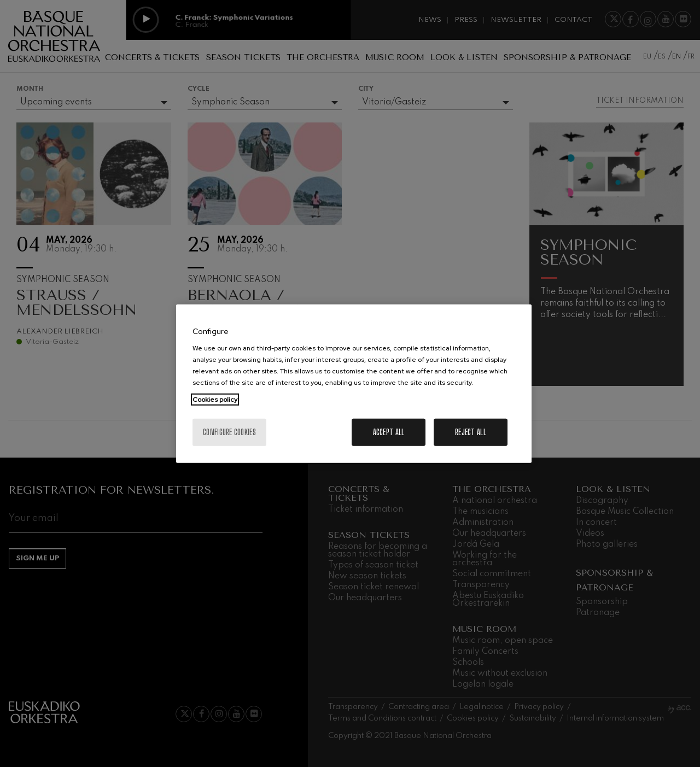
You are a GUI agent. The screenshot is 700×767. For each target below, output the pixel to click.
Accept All (389, 432)
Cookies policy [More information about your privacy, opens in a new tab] (215, 400)
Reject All (471, 432)
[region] (354, 383)
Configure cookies (229, 432)
